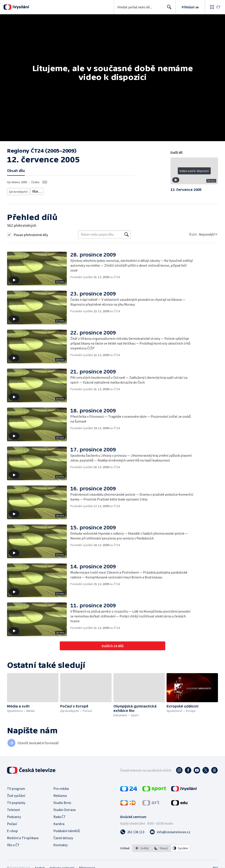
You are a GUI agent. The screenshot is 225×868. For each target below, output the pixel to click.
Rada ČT (60, 817)
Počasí (12, 824)
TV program (16, 789)
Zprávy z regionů (42, 191)
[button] (194, 172)
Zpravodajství (18, 191)
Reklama (60, 796)
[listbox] (161, 848)
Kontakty (61, 845)
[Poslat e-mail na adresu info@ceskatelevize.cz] (170, 832)
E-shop (12, 831)
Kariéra (59, 824)
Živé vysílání (16, 796)
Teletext (14, 810)
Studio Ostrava (64, 810)
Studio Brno (62, 803)
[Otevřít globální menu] (215, 7)
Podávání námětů (67, 831)
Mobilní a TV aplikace (23, 838)
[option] (142, 848)
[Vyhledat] (127, 235)
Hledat (168, 9)
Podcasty (14, 817)
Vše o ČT (13, 845)
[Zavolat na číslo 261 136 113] (132, 832)
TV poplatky (16, 803)
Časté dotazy (63, 838)
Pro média (61, 789)
